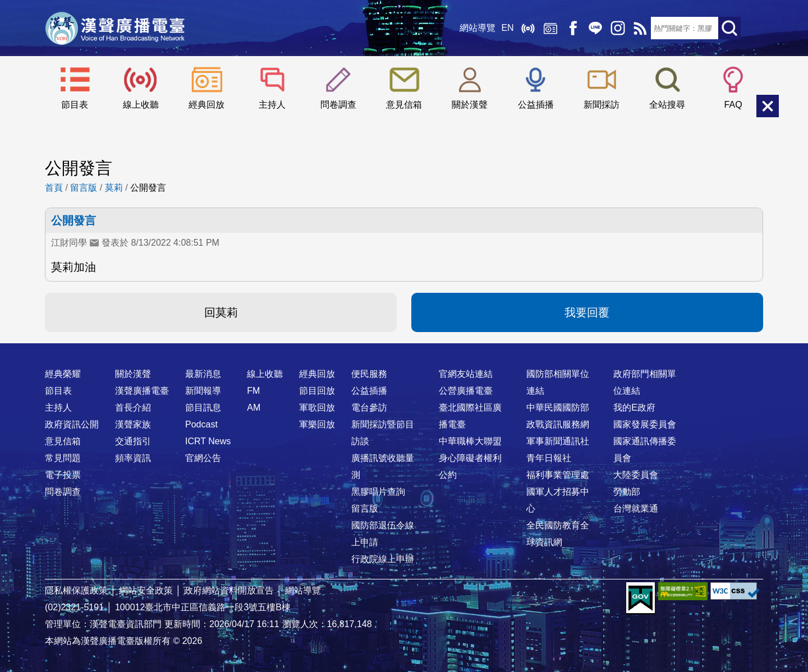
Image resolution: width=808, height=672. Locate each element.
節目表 (75, 105)
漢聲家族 (133, 424)
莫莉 (114, 188)
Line (595, 28)
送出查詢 (729, 28)
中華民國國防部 (558, 408)
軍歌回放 (317, 408)
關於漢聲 (470, 105)
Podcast (201, 424)
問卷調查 (338, 105)
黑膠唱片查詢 (378, 492)
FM (253, 391)
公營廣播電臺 (466, 391)
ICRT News (208, 441)
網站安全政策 (146, 590)
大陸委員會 (636, 475)
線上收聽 (527, 28)
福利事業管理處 (558, 475)
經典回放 (550, 28)
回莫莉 (221, 312)
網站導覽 (478, 28)
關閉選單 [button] (768, 106)
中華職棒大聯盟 (470, 441)
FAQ (733, 105)
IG (617, 28)
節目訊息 (203, 408)
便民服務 (369, 374)
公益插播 (536, 105)
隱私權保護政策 (76, 590)
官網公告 (203, 458)
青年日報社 (549, 458)
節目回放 (317, 391)
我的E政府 (634, 408)
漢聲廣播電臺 (115, 28)
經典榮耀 (63, 374)
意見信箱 (404, 105)
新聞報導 (203, 391)
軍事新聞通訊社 (558, 441)
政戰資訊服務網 (558, 424)
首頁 (54, 188)
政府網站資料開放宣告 (229, 590)
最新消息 (203, 374)
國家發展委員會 (645, 424)
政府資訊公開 (72, 424)
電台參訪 (369, 408)
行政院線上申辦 (383, 559)
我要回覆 (587, 312)
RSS (640, 28)
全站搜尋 (667, 105)
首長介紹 (133, 408)
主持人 (272, 105)
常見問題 (63, 458)
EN (507, 28)
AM (254, 408)
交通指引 (133, 441)
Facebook (572, 28)
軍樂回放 (317, 424)
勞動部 (627, 492)
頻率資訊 (133, 458)
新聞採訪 (602, 105)
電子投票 (63, 475)
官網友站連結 (466, 374)
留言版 (84, 188)
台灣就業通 (636, 508)
